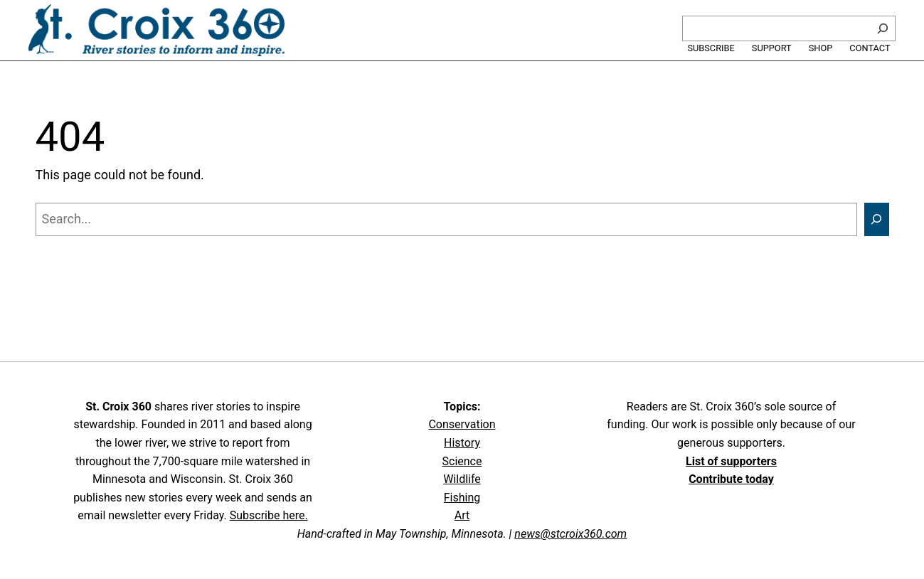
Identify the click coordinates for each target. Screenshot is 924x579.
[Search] (882, 29)
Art (462, 515)
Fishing (462, 498)
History (462, 443)
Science (462, 461)
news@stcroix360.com (570, 534)
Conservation (462, 424)
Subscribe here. (269, 515)
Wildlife (462, 479)
